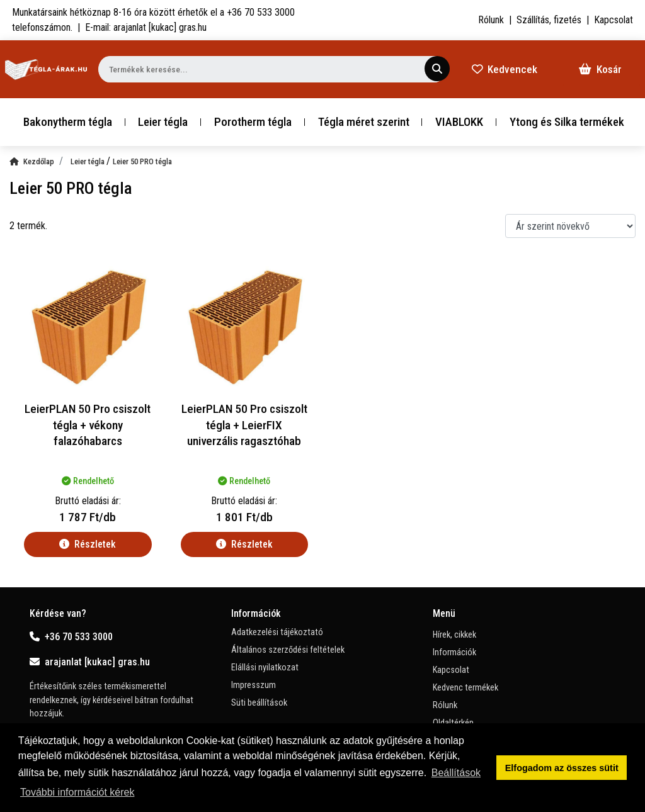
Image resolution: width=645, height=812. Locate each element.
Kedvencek (505, 69)
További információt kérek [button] (77, 792)
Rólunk (491, 20)
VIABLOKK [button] (459, 122)
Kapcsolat (614, 20)
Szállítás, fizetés (549, 20)
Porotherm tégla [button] (253, 122)
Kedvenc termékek (465, 688)
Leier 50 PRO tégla (142, 161)
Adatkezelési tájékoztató (277, 632)
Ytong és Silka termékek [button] (567, 122)
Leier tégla (88, 161)
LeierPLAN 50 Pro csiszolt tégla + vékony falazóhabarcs (88, 425)
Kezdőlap (32, 161)
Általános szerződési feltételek (288, 650)
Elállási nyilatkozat (265, 668)
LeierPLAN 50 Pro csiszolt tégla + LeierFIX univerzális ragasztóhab (244, 425)
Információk (454, 652)
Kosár (600, 69)
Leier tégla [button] (163, 122)
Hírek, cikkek (454, 635)
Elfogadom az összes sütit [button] (562, 768)
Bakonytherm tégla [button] (68, 122)
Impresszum (254, 685)
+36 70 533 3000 (71, 637)
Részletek (88, 544)
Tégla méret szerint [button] (364, 122)
